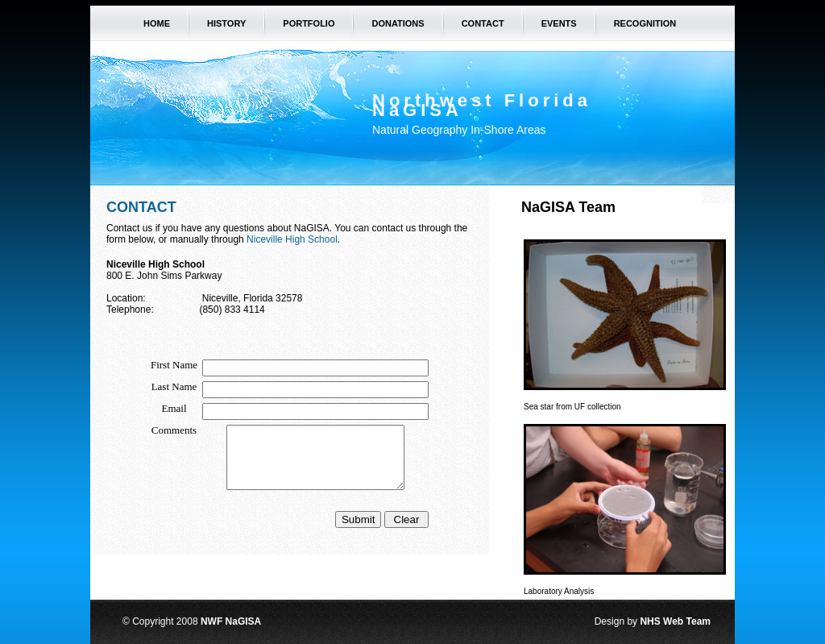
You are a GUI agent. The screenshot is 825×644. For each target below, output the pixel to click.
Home (157, 23)
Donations (398, 23)
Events (559, 23)
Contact (483, 23)
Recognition (645, 23)
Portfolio (309, 23)
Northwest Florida (482, 100)
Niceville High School (292, 239)
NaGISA (417, 110)
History (226, 23)
